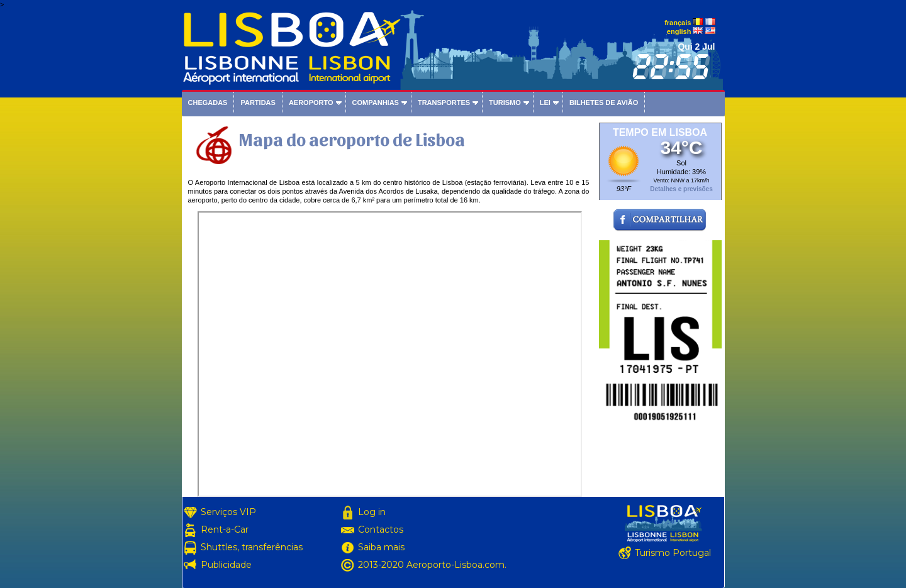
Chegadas (208, 103)
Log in (372, 512)
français (678, 23)
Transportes (444, 103)
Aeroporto (311, 103)
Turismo (505, 103)
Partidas (258, 103)
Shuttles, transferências (252, 547)
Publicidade (226, 565)
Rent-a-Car (225, 530)
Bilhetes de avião (604, 103)
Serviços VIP (228, 512)
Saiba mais (381, 547)
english (679, 31)
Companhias (376, 103)
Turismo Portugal (673, 553)
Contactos (381, 530)
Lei (545, 103)
